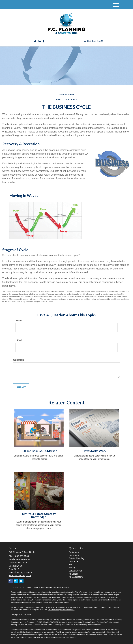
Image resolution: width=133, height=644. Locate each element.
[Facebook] (44, 41)
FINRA (53, 622)
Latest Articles (76, 571)
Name (19, 320)
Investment (74, 555)
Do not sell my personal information (61, 610)
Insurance (74, 561)
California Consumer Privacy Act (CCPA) (88, 607)
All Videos (74, 574)
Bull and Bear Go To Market (39, 451)
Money (72, 568)
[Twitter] (35, 41)
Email (19, 340)
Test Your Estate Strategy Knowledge (39, 515)
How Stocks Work (94, 451)
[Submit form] (21, 388)
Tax (71, 565)
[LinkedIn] (40, 41)
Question (18, 360)
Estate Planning (76, 558)
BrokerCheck (64, 587)
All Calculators (76, 577)
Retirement (74, 552)
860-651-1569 (93, 41)
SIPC (58, 622)
